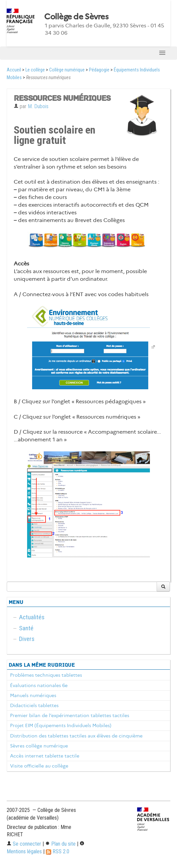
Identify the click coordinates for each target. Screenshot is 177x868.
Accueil (14, 70)
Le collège (35, 70)
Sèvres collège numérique (39, 746)
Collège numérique (67, 70)
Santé (26, 628)
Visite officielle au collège (39, 766)
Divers (27, 639)
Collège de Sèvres (76, 17)
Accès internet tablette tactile (45, 756)
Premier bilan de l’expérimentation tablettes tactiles (70, 715)
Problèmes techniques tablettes (46, 675)
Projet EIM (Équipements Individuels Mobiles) (61, 725)
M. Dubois (38, 106)
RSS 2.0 (58, 851)
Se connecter (24, 844)
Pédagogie (99, 70)
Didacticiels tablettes (34, 705)
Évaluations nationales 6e (39, 685)
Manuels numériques (33, 695)
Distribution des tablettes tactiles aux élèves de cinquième (76, 736)
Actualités (32, 617)
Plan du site (60, 844)
